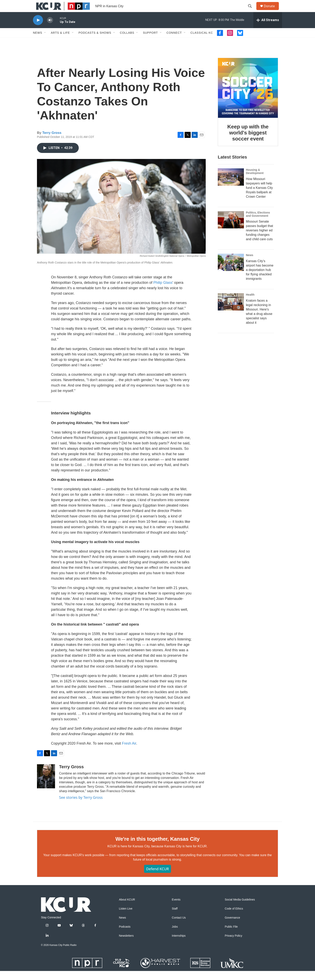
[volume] (50, 29)
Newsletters (126, 945)
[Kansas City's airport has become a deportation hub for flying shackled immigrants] (231, 271)
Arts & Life (60, 42)
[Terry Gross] (46, 785)
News (38, 42)
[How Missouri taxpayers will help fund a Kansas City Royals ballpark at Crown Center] (231, 186)
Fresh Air (129, 752)
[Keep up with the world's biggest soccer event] (248, 97)
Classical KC (202, 42)
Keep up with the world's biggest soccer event (248, 142)
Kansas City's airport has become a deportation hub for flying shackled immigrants (260, 279)
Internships (179, 945)
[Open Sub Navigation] (45, 42)
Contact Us (179, 927)
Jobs (175, 936)
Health (250, 304)
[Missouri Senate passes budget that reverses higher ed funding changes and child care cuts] (231, 229)
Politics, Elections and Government (258, 223)
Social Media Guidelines (240, 909)
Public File (231, 936)
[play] (38, 29)
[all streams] (268, 29)
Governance (232, 927)
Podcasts (125, 936)
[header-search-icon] (252, 11)
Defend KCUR (157, 878)
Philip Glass (163, 292)
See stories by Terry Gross (81, 806)
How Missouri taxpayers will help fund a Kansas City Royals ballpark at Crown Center (259, 197)
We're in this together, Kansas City (157, 848)
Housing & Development (255, 180)
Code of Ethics (234, 918)
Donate (272, 11)
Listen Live (126, 918)
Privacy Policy (234, 945)
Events (176, 909)
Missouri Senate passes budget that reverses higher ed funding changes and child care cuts (259, 239)
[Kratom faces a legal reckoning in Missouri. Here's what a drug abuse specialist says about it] (231, 311)
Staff (175, 918)
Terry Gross (52, 142)
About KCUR (127, 909)
